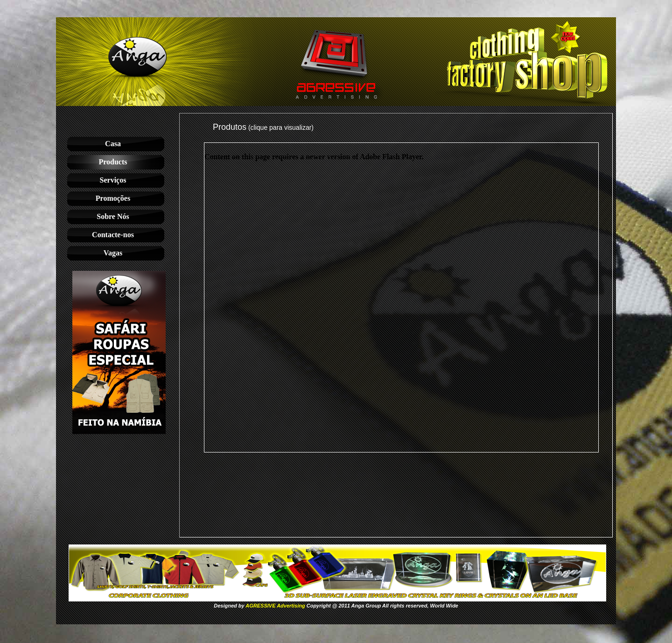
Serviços (113, 180)
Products (113, 162)
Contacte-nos (113, 235)
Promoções (113, 198)
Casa (113, 144)
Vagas (113, 253)
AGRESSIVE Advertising (275, 606)
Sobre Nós (113, 216)
